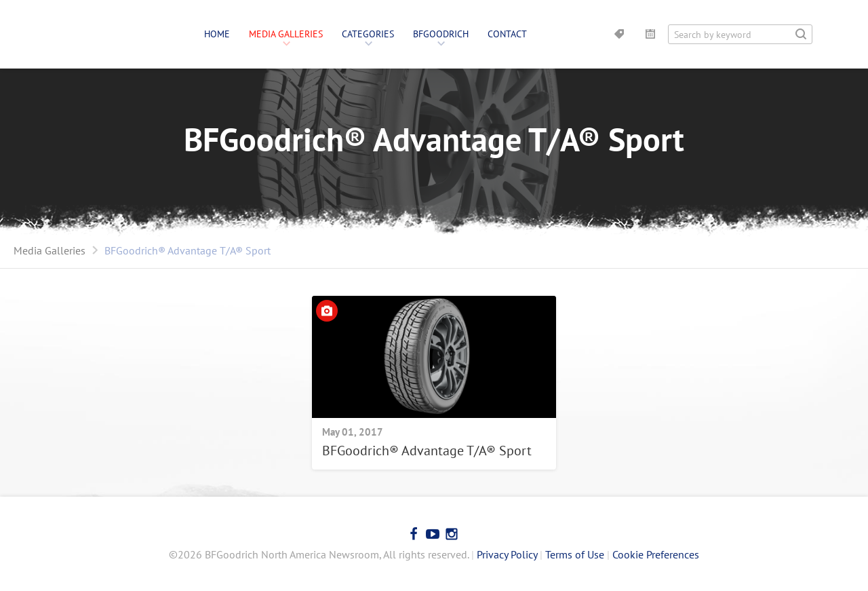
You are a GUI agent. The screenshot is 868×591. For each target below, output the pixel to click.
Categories (368, 34)
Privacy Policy (507, 554)
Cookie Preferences (656, 554)
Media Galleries (286, 34)
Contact (507, 34)
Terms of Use (575, 554)
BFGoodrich (441, 34)
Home (217, 34)
